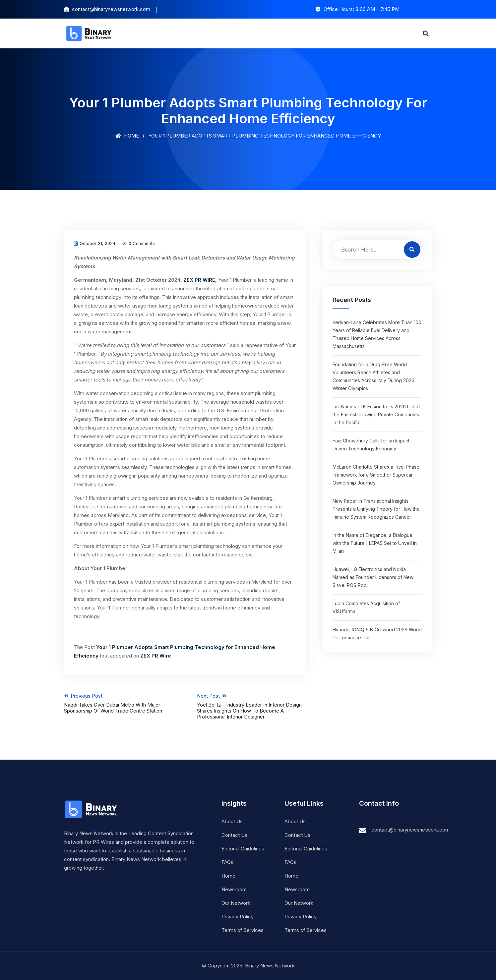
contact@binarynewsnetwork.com (410, 830)
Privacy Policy (238, 917)
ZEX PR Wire (156, 656)
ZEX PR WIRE (199, 280)
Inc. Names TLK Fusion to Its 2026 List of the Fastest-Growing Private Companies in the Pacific (376, 414)
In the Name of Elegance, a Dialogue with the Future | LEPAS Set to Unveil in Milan (375, 543)
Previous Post (119, 703)
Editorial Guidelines (243, 849)
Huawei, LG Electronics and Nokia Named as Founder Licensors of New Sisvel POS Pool (373, 577)
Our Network (236, 903)
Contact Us (234, 835)
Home (127, 136)
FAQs (227, 862)
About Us (232, 821)
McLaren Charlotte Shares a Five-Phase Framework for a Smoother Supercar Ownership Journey (376, 475)
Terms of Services (243, 930)
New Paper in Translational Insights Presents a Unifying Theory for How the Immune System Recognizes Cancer (376, 509)
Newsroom (234, 889)
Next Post (252, 706)
